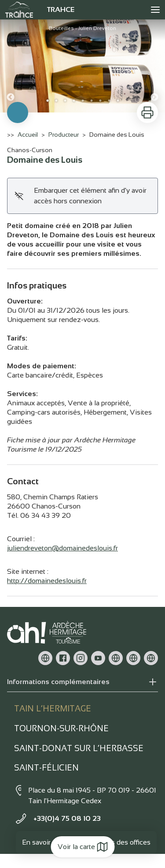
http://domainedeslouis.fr (47, 581)
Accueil (28, 135)
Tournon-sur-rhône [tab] (61, 728)
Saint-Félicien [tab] (46, 768)
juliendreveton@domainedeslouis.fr (62, 548)
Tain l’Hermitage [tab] (53, 709)
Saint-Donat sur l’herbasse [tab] (79, 748)
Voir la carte (82, 847)
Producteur (64, 135)
